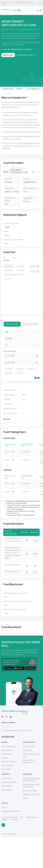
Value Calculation (7, 847)
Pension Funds (28, 807)
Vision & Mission (7, 807)
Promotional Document (26, 55)
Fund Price (19, 89)
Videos (25, 855)
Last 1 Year (8, 307)
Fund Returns (6, 835)
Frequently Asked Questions (22, 2)
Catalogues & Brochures (7, 2)
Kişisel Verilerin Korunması (11, 787)
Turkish (40, 3)
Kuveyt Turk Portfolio (8, 803)
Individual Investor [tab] (12, 352)
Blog (31, 2)
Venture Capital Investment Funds (32, 812)
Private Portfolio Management (28, 818)
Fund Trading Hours (33, 89)
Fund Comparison (7, 843)
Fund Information (8, 89)
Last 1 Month (20, 294)
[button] (37, 11)
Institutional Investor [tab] (31, 352)
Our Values (5, 815)
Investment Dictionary (30, 847)
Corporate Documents (9, 818)
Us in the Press (6, 826)
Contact (3, 4)
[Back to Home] (11, 11)
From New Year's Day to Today (13, 303)
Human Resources (7, 811)
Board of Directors (7, 822)
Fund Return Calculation (9, 839)
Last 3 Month (9, 299)
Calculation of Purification (31, 851)
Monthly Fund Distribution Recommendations (31, 836)
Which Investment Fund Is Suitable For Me (31, 842)
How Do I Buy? (8, 55)
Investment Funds (29, 803)
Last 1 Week (9, 294)
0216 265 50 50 (8, 794)
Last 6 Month (20, 299)
